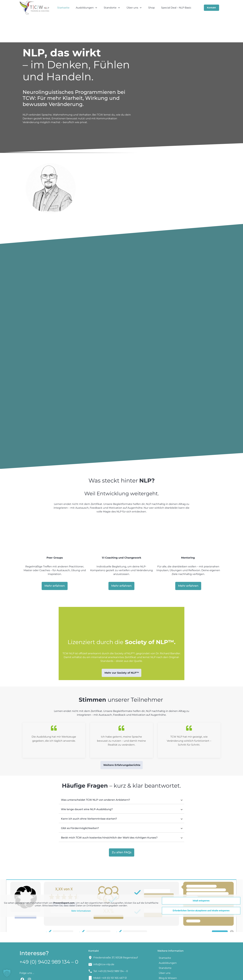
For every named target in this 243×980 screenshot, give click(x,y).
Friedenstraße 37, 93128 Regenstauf (116, 933)
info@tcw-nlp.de (104, 940)
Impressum (136, 975)
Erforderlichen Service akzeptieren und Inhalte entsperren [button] (201, 886)
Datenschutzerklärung (168, 975)
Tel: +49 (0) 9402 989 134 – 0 (111, 946)
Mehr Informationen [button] (81, 886)
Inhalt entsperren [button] (201, 876)
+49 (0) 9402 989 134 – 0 (49, 937)
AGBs (148, 975)
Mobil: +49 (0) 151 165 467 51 (110, 953)
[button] (7, 973)
